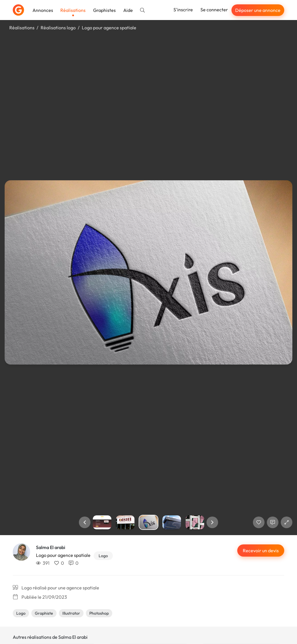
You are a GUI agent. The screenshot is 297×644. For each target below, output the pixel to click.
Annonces (43, 10)
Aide (128, 10)
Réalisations (73, 10)
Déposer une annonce (258, 10)
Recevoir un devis (261, 551)
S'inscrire (183, 10)
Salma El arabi (51, 547)
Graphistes (104, 10)
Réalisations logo (58, 28)
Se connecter (214, 10)
